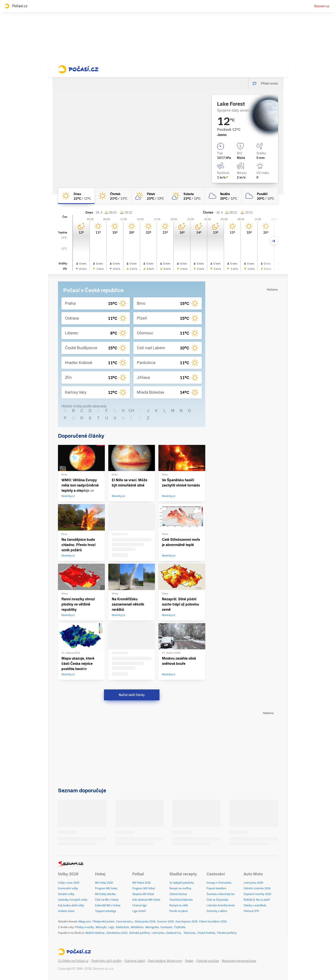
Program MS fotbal (144, 888)
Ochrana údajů (135, 961)
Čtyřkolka (180, 927)
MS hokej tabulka (105, 894)
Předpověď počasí (103, 922)
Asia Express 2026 (186, 922)
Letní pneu (158, 933)
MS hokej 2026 (104, 883)
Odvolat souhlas (208, 961)
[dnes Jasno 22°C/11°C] (76, 196)
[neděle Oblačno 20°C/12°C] (223, 196)
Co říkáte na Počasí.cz (73, 961)
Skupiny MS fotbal (143, 894)
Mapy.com (85, 922)
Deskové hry (174, 933)
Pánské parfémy (227, 933)
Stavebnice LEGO (117, 933)
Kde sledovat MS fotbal (146, 900)
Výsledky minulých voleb (73, 900)
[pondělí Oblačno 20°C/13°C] (260, 196)
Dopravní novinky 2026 (257, 894)
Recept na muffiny (180, 888)
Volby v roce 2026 (69, 883)
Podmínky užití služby (106, 961)
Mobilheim (137, 927)
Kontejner (166, 927)
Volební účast (66, 911)
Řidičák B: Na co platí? (257, 900)
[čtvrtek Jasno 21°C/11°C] (113, 196)
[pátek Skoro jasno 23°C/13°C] (150, 196)
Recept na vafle (179, 905)
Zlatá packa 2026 (145, 922)
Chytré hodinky (206, 933)
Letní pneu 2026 (253, 883)
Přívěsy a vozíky (84, 927)
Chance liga (139, 905)
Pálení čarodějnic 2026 (213, 922)
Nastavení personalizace (239, 961)
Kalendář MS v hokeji (108, 905)
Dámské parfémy (140, 933)
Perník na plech (179, 911)
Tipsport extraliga (105, 911)
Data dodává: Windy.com (165, 961)
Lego (111, 927)
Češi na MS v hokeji (107, 900)
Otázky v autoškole (255, 905)
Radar (189, 961)
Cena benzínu (124, 922)
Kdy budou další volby (71, 905)
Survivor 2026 (165, 922)
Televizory (189, 933)
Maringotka (152, 927)
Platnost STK (251, 911)
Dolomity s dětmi (217, 911)
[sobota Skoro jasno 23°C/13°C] (186, 196)
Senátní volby (66, 894)
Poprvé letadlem (216, 888)
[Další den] (274, 241)
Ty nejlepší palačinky (182, 883)
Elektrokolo (123, 927)
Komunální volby (68, 888)
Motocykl (101, 927)
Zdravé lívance (178, 894)
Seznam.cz (322, 6)
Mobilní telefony (95, 933)
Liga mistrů (139, 911)
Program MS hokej (106, 888)
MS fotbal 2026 (141, 883)
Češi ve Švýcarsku (217, 900)
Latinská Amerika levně (221, 905)
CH (131, 411)
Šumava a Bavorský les (221, 894)
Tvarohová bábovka (181, 900)
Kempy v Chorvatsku (219, 883)
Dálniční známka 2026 (257, 888)
